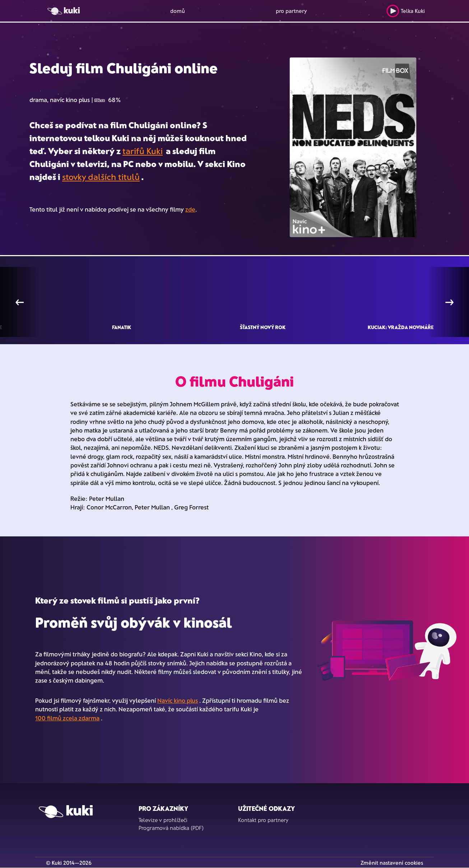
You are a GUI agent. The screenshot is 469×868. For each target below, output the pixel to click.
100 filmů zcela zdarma (67, 718)
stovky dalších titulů (101, 177)
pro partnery (291, 11)
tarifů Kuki (143, 151)
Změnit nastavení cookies (392, 863)
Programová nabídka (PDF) (171, 828)
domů (178, 11)
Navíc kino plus (178, 700)
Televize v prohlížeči (163, 820)
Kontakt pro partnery (263, 820)
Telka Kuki (406, 11)
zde (190, 209)
